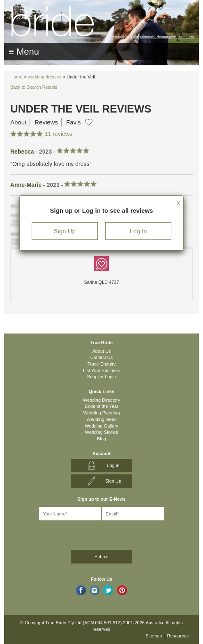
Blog (101, 439)
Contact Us (101, 357)
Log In (138, 231)
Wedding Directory (101, 400)
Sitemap (154, 636)
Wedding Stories (102, 432)
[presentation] (52, 534)
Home (16, 77)
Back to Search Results (34, 87)
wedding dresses (45, 77)
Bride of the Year (101, 406)
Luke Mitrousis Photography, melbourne (163, 37)
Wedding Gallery (101, 426)
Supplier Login (101, 377)
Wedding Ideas (101, 419)
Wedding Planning (101, 413)
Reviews (46, 122)
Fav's (73, 122)
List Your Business (101, 370)
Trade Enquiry (102, 364)
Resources (178, 636)
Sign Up (65, 231)
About (18, 122)
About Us (101, 351)
